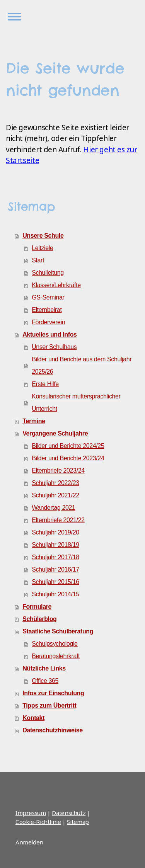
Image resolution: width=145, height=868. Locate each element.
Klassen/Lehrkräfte (56, 285)
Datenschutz (69, 813)
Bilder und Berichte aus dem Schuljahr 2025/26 (82, 365)
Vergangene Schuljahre (55, 433)
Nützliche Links (44, 668)
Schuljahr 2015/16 (55, 582)
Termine (34, 421)
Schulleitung (48, 273)
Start (38, 260)
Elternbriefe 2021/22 (58, 520)
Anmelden (29, 842)
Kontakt (33, 718)
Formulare (37, 607)
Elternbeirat (47, 310)
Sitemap (78, 822)
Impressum (31, 813)
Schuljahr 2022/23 (55, 483)
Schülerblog (39, 619)
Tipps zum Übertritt (49, 705)
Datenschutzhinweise (52, 730)
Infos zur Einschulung (53, 693)
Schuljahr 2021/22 (55, 495)
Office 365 (45, 681)
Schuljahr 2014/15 (55, 594)
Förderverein (48, 322)
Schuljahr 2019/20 (55, 532)
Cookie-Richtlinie (38, 822)
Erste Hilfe (45, 384)
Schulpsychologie (55, 644)
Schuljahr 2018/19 (55, 545)
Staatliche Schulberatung (58, 631)
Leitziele (42, 248)
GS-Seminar (48, 297)
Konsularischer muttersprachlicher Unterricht (76, 403)
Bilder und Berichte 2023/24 (68, 458)
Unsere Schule (43, 236)
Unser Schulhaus (54, 347)
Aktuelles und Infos (49, 334)
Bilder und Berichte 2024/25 (68, 446)
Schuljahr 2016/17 (55, 569)
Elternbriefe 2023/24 (58, 471)
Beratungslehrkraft (56, 656)
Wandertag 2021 (53, 508)
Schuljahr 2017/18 (55, 557)
